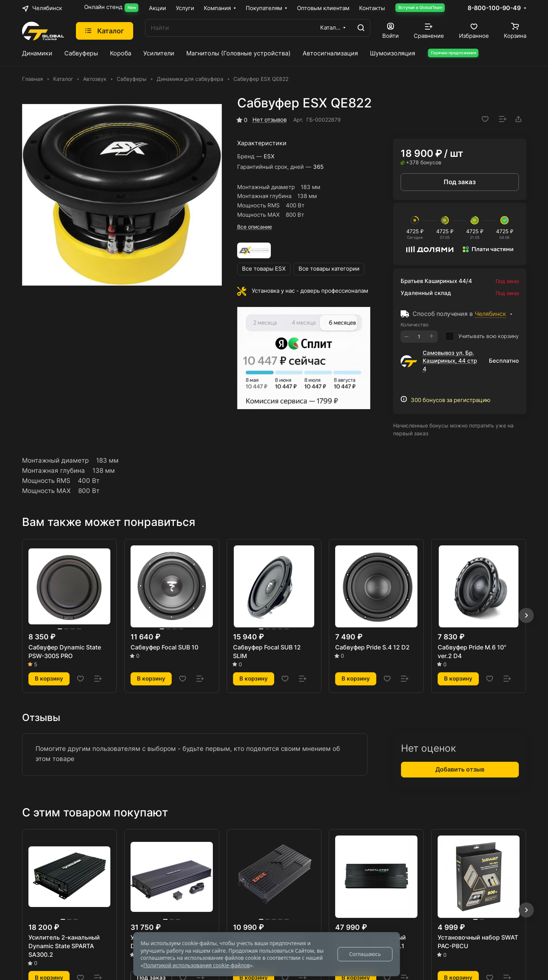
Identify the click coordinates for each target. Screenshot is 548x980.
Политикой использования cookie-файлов (197, 965)
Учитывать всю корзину (482, 336)
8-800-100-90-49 (494, 8)
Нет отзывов (270, 120)
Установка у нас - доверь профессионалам (310, 291)
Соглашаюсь (365, 954)
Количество (415, 325)
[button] (526, 615)
